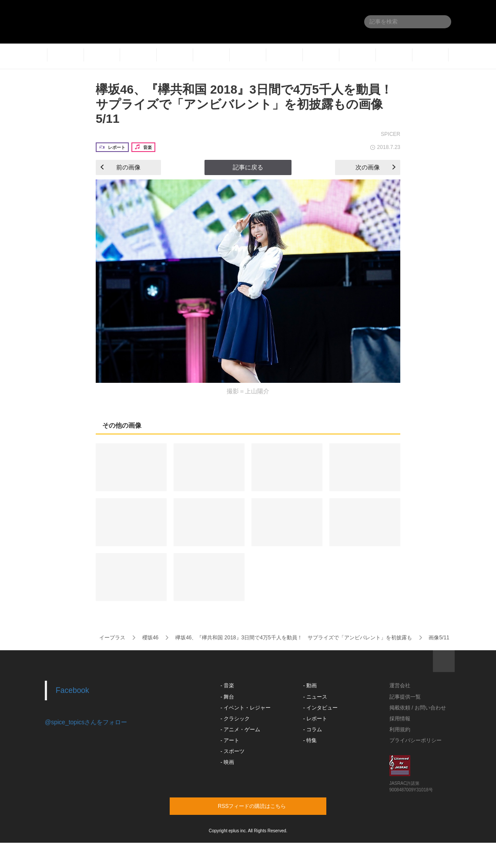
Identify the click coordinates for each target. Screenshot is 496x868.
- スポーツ (233, 751)
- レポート (315, 719)
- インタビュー (320, 708)
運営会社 (400, 686)
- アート (230, 740)
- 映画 (227, 762)
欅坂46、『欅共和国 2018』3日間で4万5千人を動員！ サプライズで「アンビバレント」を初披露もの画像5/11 (250, 104)
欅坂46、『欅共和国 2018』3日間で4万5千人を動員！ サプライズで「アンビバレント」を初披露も (293, 638)
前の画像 (121, 167)
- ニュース (315, 697)
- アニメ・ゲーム (240, 730)
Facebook (72, 690)
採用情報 (400, 719)
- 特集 (310, 740)
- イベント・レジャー (246, 708)
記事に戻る (248, 167)
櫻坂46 (150, 638)
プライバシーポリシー (416, 740)
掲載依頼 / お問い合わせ (418, 708)
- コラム (313, 730)
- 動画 (310, 686)
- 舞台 (227, 697)
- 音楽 (227, 686)
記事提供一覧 (405, 697)
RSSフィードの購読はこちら (265, 806)
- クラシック (235, 719)
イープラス (112, 638)
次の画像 (375, 167)
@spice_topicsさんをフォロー (86, 722)
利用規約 (400, 730)
